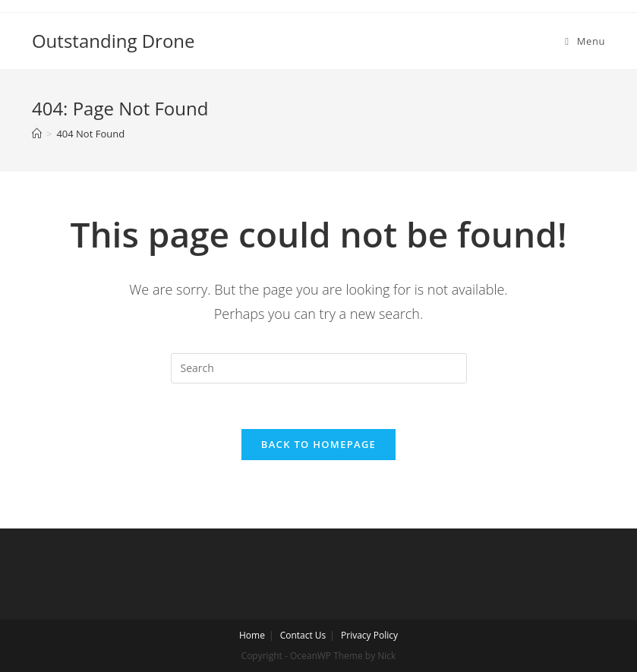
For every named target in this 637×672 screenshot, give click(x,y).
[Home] (37, 134)
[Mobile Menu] (585, 41)
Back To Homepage (318, 444)
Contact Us (303, 635)
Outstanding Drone (114, 41)
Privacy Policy (369, 635)
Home (252, 635)
